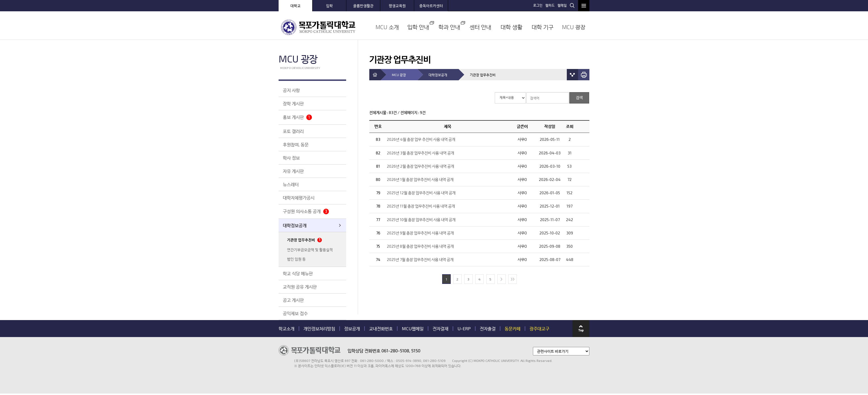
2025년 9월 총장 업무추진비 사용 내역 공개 (420, 233)
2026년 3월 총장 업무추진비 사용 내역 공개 (420, 153)
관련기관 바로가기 (279, 368)
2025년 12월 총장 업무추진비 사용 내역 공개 (421, 193)
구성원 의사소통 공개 (306, 211)
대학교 (296, 6)
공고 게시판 (293, 300)
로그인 (538, 5)
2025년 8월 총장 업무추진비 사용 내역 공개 (420, 246)
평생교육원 (397, 6)
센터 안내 (480, 27)
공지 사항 (291, 90)
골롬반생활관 (363, 6)
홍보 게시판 (297, 117)
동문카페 (513, 329)
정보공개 (352, 329)
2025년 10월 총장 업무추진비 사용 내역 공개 (421, 220)
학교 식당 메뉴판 (298, 273)
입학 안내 (418, 27)
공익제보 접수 (295, 313)
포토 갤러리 (293, 131)
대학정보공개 (295, 225)
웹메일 (562, 5)
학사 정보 (291, 158)
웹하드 (550, 5)
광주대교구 (539, 329)
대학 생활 (512, 27)
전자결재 (440, 329)
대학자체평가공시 (299, 197)
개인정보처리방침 (319, 329)
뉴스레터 (291, 184)
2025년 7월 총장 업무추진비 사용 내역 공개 (420, 259)
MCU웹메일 (413, 329)
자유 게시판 (293, 171)
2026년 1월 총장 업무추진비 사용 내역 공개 (420, 179)
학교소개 (287, 329)
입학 (329, 6)
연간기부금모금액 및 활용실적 (310, 250)
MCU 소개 (387, 27)
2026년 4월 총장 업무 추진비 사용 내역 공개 (421, 139)
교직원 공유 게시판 (300, 287)
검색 (572, 5)
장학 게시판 (293, 103)
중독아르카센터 (431, 6)
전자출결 (488, 329)
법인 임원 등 (296, 259)
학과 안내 (449, 27)
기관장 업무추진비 (304, 240)
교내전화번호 (381, 329)
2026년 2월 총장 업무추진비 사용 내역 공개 (420, 166)
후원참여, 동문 (296, 144)
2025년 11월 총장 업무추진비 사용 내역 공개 (421, 206)
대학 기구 (543, 27)
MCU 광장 (574, 27)
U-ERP (464, 329)
